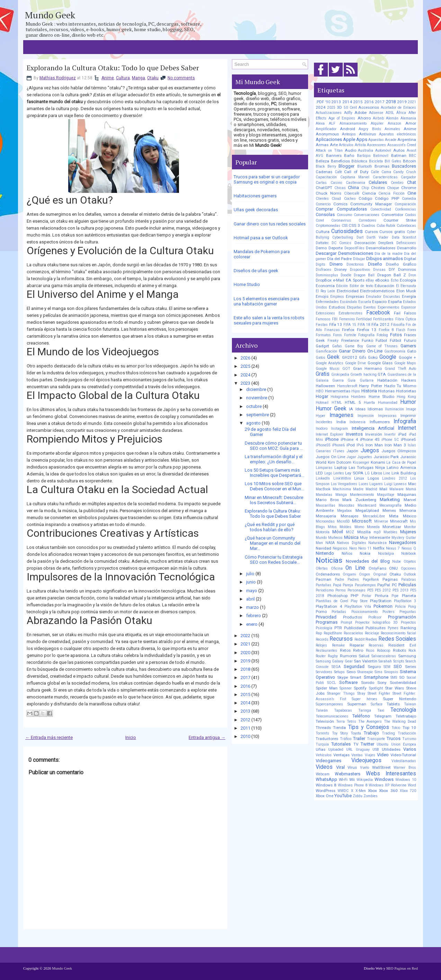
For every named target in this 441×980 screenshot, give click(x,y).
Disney (341, 269)
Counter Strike (400, 220)
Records (322, 639)
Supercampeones (329, 704)
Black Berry (326, 166)
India (341, 422)
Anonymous (327, 134)
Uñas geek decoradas (256, 210)
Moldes (345, 527)
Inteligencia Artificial (373, 428)
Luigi (388, 484)
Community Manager (371, 204)
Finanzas (332, 330)
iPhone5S (323, 445)
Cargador (408, 177)
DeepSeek (386, 243)
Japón (352, 451)
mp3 (377, 532)
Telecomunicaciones (332, 716)
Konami (378, 462)
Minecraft (399, 521)
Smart (356, 677)
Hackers (409, 380)
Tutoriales (341, 744)
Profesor (375, 617)
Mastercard (367, 505)
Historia (369, 391)
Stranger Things (341, 693)
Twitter (367, 744)
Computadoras (352, 209)
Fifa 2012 (380, 324)
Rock (412, 651)
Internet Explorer (330, 434)
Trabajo (371, 733)
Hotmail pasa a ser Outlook (261, 238)
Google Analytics (330, 363)
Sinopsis (391, 672)
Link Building (404, 473)
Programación (402, 617)
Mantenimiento (362, 495)
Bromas (382, 166)
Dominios (407, 269)
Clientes (322, 199)
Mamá (411, 489)
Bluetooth (365, 166)
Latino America (401, 467)
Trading (388, 733)
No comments (181, 78)
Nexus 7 (393, 548)
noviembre (257, 398)
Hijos (356, 391)
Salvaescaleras (384, 656)
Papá (337, 585)
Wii (352, 779)
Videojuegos (366, 760)
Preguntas (408, 612)
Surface (377, 704)
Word (412, 785)
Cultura (123, 78)
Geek (333, 357)
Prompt (346, 622)
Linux (359, 478)
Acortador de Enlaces (398, 108)
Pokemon (383, 606)
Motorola (323, 532)
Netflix (379, 548)
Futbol (381, 340)
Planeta (409, 596)
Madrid (371, 489)
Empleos (337, 297)
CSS (345, 226)
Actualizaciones (329, 113)
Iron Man (374, 445)
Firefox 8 (386, 330)
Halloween (325, 386)
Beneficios (340, 161)
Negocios (340, 548)
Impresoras (387, 416)
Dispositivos (360, 270)
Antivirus (367, 134)
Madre (358, 489)
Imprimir (408, 416)
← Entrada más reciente (49, 737)
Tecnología (403, 710)
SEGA (336, 667)
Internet (407, 428)
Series (411, 667)
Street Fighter (379, 693)
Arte (334, 145)
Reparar (357, 645)
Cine (412, 193)
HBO (320, 391)
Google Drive (355, 363)
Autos (399, 150)
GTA (382, 374)
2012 (245, 720)
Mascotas (346, 505)
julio (250, 574)
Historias (386, 391)
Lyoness (400, 484)
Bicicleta (376, 161)
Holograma (340, 397)
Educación (384, 286)
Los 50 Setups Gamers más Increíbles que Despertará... (274, 473)
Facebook (378, 313)
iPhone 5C (390, 440)
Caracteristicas (385, 177)
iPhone (332, 439)
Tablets (393, 704)
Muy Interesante (375, 537)
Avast (411, 150)
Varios (410, 749)
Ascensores (376, 145)
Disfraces (323, 270)
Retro (358, 650)
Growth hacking (363, 375)
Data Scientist (404, 237)
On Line (355, 568)
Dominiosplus (327, 275)
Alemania (408, 118)
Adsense (376, 113)
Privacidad (326, 617)
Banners (334, 155)
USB (376, 750)
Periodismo (325, 590)
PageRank (371, 580)
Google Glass (380, 363)
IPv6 (360, 445)
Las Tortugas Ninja (367, 467)
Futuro (410, 340)
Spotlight (376, 688)
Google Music (328, 369)
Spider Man (327, 688)
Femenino (347, 319)
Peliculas (407, 585)
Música (351, 537)
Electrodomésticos (377, 291)
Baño (349, 155)
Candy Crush (405, 172)
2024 (245, 375)
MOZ (350, 532)
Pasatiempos (365, 585)
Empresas (355, 296)
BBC (412, 156)
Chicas (340, 188)
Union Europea (404, 744)
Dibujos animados (385, 259)
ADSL (390, 113)
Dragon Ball (364, 275)
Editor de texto (361, 286)
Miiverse (381, 521)
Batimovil (381, 156)
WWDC (343, 791)
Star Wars (394, 688)
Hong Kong (406, 397)
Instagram (339, 429)
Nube (397, 562)
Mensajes (349, 516)
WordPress (326, 791)
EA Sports (355, 280)
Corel (320, 220)
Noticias (329, 560)
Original (380, 574)
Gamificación (326, 351)
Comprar (324, 209)
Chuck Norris (328, 193)
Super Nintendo (399, 699)
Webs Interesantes (391, 774)
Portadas (339, 612)
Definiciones (406, 243)
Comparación (405, 204)
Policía (400, 607)
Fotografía (366, 335)
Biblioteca (359, 161)
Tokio (396, 728)
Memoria (408, 510)
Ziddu (358, 796)
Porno (321, 612)
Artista (360, 145)
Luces (363, 484)
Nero (353, 548)
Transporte (376, 739)
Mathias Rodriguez (58, 78)
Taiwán (322, 710)
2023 (245, 383)
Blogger (346, 166)
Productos (353, 617)
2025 (245, 366)
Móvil (338, 532)
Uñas (321, 749)
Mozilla (364, 532)
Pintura (382, 596)
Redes (371, 639)
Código (365, 198)
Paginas (390, 579)
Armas (322, 145)
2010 (245, 736)
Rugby (333, 656)
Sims (379, 672)
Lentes (339, 473)
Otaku (153, 78)
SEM (387, 667)
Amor (411, 123)
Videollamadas (404, 761)
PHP (354, 596)
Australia (366, 150)
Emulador (374, 297)
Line (387, 473)
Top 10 (409, 728)
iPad (402, 434)
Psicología (324, 628)
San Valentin (366, 661)
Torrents (322, 733)
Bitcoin (409, 161)
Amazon (394, 123)
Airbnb (378, 118)
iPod (351, 445)
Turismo (409, 739)
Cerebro (397, 183)
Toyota (356, 733)
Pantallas (323, 585)
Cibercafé (352, 193)
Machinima (342, 489)
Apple (349, 139)
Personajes (357, 590)
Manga (138, 78)
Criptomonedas (328, 226)
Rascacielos (353, 633)
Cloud (336, 199)
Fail (397, 313)
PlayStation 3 (405, 601)
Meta (394, 516)
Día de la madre (388, 254)
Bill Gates (393, 161)
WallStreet (381, 767)
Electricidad (348, 291)
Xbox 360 (388, 791)
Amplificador (326, 129)
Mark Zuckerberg (359, 500)
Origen (364, 574)
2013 (245, 711)
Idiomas (375, 409)
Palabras (409, 580)
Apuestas (376, 140)
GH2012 (350, 357)
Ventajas (341, 755)
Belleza (322, 161)
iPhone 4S (370, 439)
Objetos (410, 562)
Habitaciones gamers (255, 196)
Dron (412, 275)
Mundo (321, 538)
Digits (321, 264)
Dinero (336, 264)
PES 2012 (383, 590)
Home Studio (247, 284)
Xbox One (325, 796)
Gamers (408, 346)
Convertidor (392, 215)
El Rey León (325, 291)
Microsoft (362, 521)
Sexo (351, 672)
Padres (353, 580)
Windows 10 (406, 780)
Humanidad (388, 403)
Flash (401, 330)
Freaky (333, 341)
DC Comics (341, 243)
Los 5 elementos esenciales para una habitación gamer (267, 301)
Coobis (411, 215)
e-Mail (339, 280)
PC (394, 585)
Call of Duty (356, 172)
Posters (389, 612)
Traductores (327, 739)
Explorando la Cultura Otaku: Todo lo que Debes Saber (113, 68)
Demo (321, 248)
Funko (367, 340)
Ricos (370, 651)
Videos (324, 767)
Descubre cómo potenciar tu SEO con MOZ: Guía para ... (274, 446)
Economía (325, 286)
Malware (397, 489)
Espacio (379, 302)
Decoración (365, 243)
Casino (336, 183)
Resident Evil (402, 645)
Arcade (391, 140)
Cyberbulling (343, 237)
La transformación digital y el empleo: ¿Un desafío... (274, 459)
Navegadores (403, 542)
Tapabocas (343, 710)
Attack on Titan (329, 150)
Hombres (358, 397)
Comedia (409, 199)
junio (251, 582)
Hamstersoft (347, 386)
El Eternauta (406, 286)
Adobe (361, 113)
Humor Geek (331, 409)
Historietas (406, 391)
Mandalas (324, 495)
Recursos (341, 639)
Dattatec (322, 243)
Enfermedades (327, 302)
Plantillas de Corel (332, 601)
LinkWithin (342, 478)
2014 (245, 703)
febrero (254, 616)
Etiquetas (354, 307)
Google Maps (405, 363)
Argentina (407, 140)
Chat (412, 182)
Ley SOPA (354, 473)
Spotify (360, 688)
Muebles (390, 532)
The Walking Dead (400, 721)
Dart (360, 237)
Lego (328, 473)
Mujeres (408, 532)
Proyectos (408, 622)
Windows (384, 779)
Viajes (370, 755)
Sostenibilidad (403, 683)
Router (321, 656)
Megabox (344, 511)
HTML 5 (353, 402)
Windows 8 (326, 785)
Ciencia (369, 193)
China (353, 188)
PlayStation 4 (329, 606)
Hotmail (322, 403)
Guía (352, 380)
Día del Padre (339, 259)
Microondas (325, 521)
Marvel (410, 500)
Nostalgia (386, 554)
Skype (343, 677)
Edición (342, 286)
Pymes (393, 628)
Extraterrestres (350, 313)
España (395, 302)
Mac (412, 484)
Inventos (354, 434)
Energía (409, 296)
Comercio (323, 204)
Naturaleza (377, 543)
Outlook (410, 574)
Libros (377, 473)
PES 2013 (400, 590)
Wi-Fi (343, 779)
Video (383, 755)
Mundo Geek (50, 15)
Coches (350, 199)
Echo (395, 280)
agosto (253, 423)
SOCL (332, 683)
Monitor (410, 527)
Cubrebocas (406, 226)
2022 (245, 636)
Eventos (370, 307)
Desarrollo (407, 248)
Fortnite (350, 335)
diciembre (256, 389)
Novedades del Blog (368, 561)
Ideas (361, 409)
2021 (245, 644)
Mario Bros (327, 500)
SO (402, 677)
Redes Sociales (397, 639)
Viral (340, 767)
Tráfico (346, 739)
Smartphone (376, 677)
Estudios (337, 307)
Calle (375, 172)
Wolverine (399, 785)
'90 (328, 102)
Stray (361, 693)
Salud (364, 656)
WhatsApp (326, 779)
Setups (339, 672)
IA (351, 409)
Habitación (387, 380)
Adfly (348, 113)
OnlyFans (377, 568)
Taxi (381, 710)
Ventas (357, 755)
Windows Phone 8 (353, 785)
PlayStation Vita (358, 607)
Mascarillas (326, 505)
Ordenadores (328, 574)
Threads (323, 728)
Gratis (323, 374)
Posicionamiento (364, 612)
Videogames (328, 761)
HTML (337, 403)
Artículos (346, 145)
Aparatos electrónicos (398, 134)
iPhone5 (408, 439)
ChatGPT (324, 188)
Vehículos (324, 755)
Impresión (366, 416)
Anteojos (349, 134)
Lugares (376, 484)
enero (252, 624)
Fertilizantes (383, 319)
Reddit (359, 639)
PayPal (384, 585)
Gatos (321, 358)
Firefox (348, 330)
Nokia (365, 553)
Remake (338, 645)
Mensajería (326, 516)
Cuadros (368, 226)
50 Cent (350, 108)
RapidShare (333, 633)
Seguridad (354, 666)
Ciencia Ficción (391, 193)
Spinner (346, 688)
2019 (245, 661)
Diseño (375, 264)
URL (349, 750)
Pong (412, 607)
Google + (407, 357)
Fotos (396, 335)
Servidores (324, 672)
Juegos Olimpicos (399, 451)
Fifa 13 (336, 324)
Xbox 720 (408, 791)
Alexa (320, 123)
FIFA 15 (350, 325)
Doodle (346, 275)
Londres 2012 (395, 478)
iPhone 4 (349, 439)
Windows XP (379, 785)
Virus (352, 767)
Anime (108, 78)
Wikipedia (365, 780)
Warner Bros (405, 768)
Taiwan (410, 704)
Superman (357, 704)
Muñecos (335, 538)
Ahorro (364, 118)
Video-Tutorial (403, 755)
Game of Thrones (382, 346)
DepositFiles (354, 248)
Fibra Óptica (406, 319)
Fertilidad (364, 319)
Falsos (410, 313)
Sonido (368, 683)
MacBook (323, 489)
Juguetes (365, 457)
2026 (245, 358)
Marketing (390, 500)
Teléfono (361, 716)
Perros (341, 590)
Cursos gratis (392, 232)
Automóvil (383, 150)
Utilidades (391, 749)
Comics (340, 204)
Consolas (325, 215)
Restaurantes (326, 651)
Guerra (338, 380)
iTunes (339, 451)
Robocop (384, 651)
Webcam (323, 774)
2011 (245, 728)
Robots (399, 650)
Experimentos (389, 307)
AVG (319, 156)
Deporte (336, 248)
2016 (245, 686)
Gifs (363, 357)
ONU (393, 568)
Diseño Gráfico (401, 264)
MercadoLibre (374, 516)
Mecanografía (390, 505)
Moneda (373, 527)
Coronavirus (341, 220)
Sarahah (385, 661)
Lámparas (324, 468)
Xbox (372, 791)
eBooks (382, 280)
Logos (373, 478)
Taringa (365, 710)
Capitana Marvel (355, 177)
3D (339, 107)
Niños (347, 553)
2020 (245, 653)
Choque (393, 188)
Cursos (371, 232)
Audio (350, 150)
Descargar (326, 253)
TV (356, 744)
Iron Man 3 (395, 445)
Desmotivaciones (356, 253)
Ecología (408, 280)
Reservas (376, 645)
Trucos (394, 738)
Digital (410, 259)
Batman (399, 155)
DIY (392, 269)
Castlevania (355, 183)
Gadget (322, 346)
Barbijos (364, 156)
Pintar (367, 596)
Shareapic (365, 672)
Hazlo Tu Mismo (400, 386)
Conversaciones (367, 215)
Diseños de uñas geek (256, 271)
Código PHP (387, 198)
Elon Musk (406, 291)
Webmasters (348, 774)
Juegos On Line (330, 457)
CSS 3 (354, 225)
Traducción (407, 733)
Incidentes (324, 422)
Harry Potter (371, 386)
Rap (319, 633)
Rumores (348, 656)
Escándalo (348, 302)
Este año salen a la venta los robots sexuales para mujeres (269, 320)
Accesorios (369, 107)
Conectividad (381, 209)
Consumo (344, 215)
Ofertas (322, 568)
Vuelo (364, 768)
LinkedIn (323, 478)
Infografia (405, 421)
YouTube (343, 796)
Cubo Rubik (386, 226)
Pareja (348, 585)
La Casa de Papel (401, 462)
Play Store (359, 601)
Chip (365, 188)
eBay (370, 280)
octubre (254, 406)
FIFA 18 (364, 325)
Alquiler (377, 123)
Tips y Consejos (369, 727)
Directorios (355, 264)
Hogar (322, 396)
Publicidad (354, 628)
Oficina (337, 568)
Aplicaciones (329, 139)
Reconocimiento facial (398, 633)
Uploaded (336, 750)
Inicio (131, 737)
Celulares (378, 182)
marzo (253, 607)
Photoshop (337, 596)
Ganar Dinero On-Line (361, 351)
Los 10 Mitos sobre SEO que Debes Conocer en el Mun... (274, 486)
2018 (245, 669)
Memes (389, 510)
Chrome (409, 188)
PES (370, 590)
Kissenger (361, 462)
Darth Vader (377, 237)
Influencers (380, 422)
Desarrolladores (381, 248)
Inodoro (322, 429)
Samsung (407, 656)
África (401, 113)
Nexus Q (409, 548)
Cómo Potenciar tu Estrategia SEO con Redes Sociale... (274, 560)
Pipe (395, 596)
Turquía (322, 744)
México (409, 516)
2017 (245, 678)
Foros (337, 335)
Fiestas (322, 325)
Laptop (341, 467)
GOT (346, 369)
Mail (383, 489)
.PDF (320, 102)
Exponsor (409, 307)
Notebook (409, 554)
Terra (340, 721)
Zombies (371, 796)
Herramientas (338, 391)
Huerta (369, 403)
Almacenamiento (353, 123)
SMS (394, 678)
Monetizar (392, 527)
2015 (245, 694)
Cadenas (324, 172)
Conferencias (406, 209)
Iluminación (394, 409)
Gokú (373, 357)
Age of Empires (342, 118)
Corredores (367, 220)
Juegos (370, 451)
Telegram (383, 716)
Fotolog (382, 335)
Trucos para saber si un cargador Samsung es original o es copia (267, 179)
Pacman (323, 579)
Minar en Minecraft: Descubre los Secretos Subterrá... (274, 500)
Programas (327, 622)
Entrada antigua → (207, 737)
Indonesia (358, 422)
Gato (412, 351)
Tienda (339, 728)
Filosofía (398, 325)
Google (388, 357)
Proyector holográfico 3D (377, 622)
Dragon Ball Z (392, 275)
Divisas (379, 270)
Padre (339, 580)
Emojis (322, 296)
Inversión (374, 434)
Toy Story (340, 733)
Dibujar (359, 259)
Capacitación (326, 177)
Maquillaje (386, 495)
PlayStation (381, 601)
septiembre (258, 415)
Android (348, 129)
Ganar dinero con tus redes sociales (270, 224)
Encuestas (392, 297)
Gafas (337, 346)
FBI (335, 319)
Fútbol (395, 340)
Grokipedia (340, 375)
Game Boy (354, 346)
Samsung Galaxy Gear (334, 661)
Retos (345, 650)
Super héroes (364, 699)
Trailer (359, 738)
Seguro (374, 667)
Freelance (350, 340)
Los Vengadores (344, 484)
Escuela (365, 302)
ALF (332, 123)
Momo (359, 527)
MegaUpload (367, 510)
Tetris (352, 721)
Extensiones (325, 313)
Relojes (321, 645)
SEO (398, 666)
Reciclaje (372, 633)
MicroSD (343, 521)
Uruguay (363, 750)
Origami (349, 574)
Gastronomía (395, 351)
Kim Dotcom (340, 462)
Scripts (399, 661)
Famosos (323, 319)
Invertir (390, 434)
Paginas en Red (406, 968)
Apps (362, 139)
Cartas (321, 183)
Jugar (351, 457)
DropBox (324, 280)
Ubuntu (382, 744)
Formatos (323, 335)
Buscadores (404, 166)
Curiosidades (347, 231)
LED (319, 473)
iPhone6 (338, 445)
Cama (386, 172)
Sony (382, 683)
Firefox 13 (367, 330)
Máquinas (407, 495)
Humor (408, 402)
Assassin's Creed (402, 145)
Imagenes (341, 415)
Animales (392, 129)
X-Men (361, 791)
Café (338, 172)
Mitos (332, 527)
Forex (412, 330)
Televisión (325, 721)
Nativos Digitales (352, 543)
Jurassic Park (386, 457)
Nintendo (325, 553)
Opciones (408, 568)
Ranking (408, 628)
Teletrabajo (406, 716)
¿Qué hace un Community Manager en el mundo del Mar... (273, 543)
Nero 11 (365, 548)
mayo (252, 591)
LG (367, 473)
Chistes (378, 188)
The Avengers (370, 721)
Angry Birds (370, 129)
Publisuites (376, 628)
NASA (330, 543)
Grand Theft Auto (400, 369)
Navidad (323, 548)
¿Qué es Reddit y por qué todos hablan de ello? (270, 527)
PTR (338, 628)
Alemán (392, 118)
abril (250, 599)
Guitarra (367, 380)
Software (348, 682)
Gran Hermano (368, 368)
